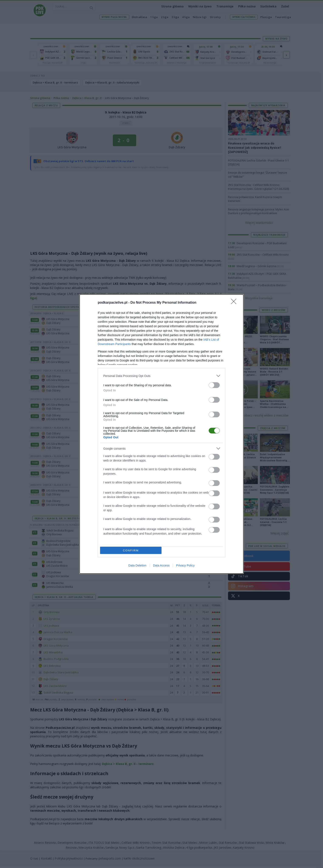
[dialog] (161, 434)
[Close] (235, 303)
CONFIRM (131, 550)
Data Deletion (137, 565)
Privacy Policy (185, 565)
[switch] (214, 385)
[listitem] (161, 376)
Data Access (161, 565)
